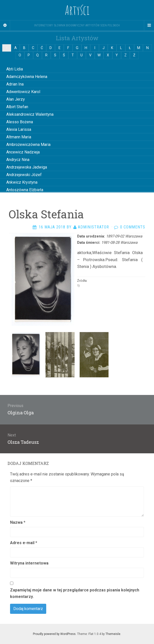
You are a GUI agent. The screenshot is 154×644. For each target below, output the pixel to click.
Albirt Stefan (17, 107)
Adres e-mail (24, 543)
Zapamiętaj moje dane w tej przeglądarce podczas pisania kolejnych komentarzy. (75, 593)
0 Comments (133, 227)
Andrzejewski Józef (24, 175)
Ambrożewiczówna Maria (28, 145)
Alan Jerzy (16, 99)
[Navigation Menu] (149, 25)
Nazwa (18, 522)
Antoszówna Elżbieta (25, 190)
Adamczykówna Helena (27, 77)
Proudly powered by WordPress (54, 634)
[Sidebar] (5, 25)
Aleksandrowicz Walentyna (30, 114)
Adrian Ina (15, 84)
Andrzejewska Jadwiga (27, 167)
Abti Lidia (15, 69)
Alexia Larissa (19, 129)
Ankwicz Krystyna (22, 182)
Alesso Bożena (20, 122)
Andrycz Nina (18, 160)
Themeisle (113, 634)
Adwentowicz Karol (23, 92)
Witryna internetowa (29, 563)
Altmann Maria (19, 137)
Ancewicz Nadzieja (23, 152)
